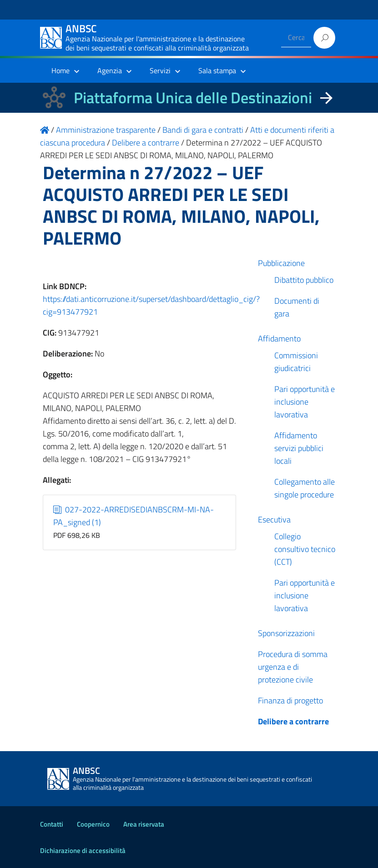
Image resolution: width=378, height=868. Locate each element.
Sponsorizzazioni (286, 633)
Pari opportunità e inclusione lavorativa (305, 402)
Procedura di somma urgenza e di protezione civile (293, 667)
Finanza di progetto (290, 700)
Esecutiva (274, 519)
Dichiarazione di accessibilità (83, 850)
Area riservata (144, 824)
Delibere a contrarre (293, 721)
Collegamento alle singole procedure (305, 488)
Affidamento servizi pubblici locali (299, 448)
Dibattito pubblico (304, 280)
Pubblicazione (281, 263)
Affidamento (279, 339)
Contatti (52, 824)
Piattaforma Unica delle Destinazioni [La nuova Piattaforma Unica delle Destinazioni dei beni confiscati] (193, 98)
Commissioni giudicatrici (296, 362)
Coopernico (93, 824)
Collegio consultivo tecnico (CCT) (305, 549)
